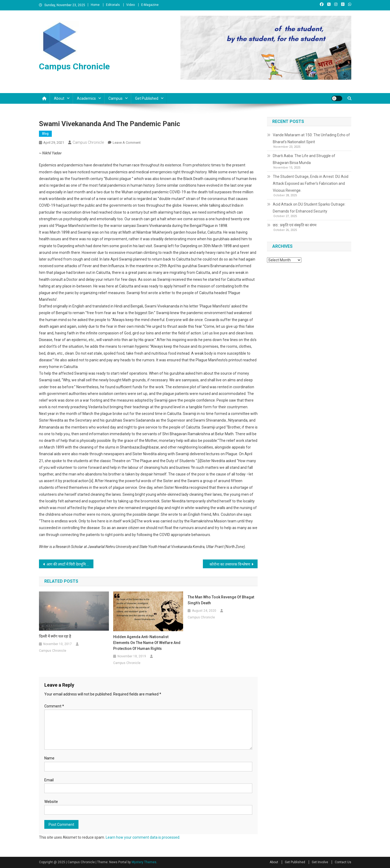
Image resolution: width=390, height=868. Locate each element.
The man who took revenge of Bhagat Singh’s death (221, 600)
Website (51, 802)
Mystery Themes (144, 862)
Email (49, 780)
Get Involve (320, 862)
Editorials (113, 5)
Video (131, 5)
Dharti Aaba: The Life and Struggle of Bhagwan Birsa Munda (304, 159)
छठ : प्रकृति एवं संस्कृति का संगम (295, 225)
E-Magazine (150, 5)
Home (95, 5)
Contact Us (343, 862)
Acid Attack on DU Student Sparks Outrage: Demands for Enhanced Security (309, 208)
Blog (45, 134)
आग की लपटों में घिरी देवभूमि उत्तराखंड (70, 564)
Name (49, 758)
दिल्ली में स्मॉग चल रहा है (55, 636)
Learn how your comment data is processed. (143, 837)
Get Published (147, 98)
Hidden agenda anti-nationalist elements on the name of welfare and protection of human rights (147, 643)
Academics (86, 98)
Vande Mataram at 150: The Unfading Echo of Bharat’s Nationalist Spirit (311, 138)
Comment (54, 706)
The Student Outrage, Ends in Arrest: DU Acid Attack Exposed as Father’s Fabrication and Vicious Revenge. (311, 183)
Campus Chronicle (74, 66)
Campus (115, 98)
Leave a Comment (127, 143)
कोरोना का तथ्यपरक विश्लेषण (230, 564)
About (59, 98)
